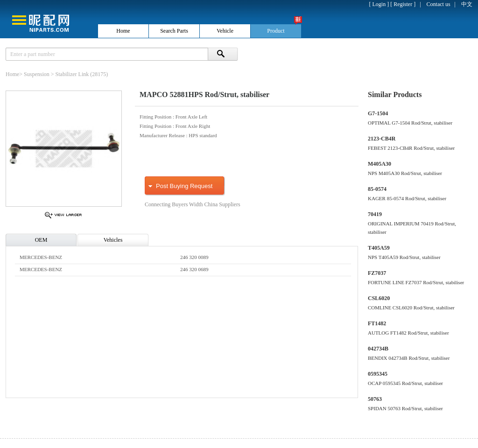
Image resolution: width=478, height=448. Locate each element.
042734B (378, 349)
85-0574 (377, 189)
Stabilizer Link (72, 74)
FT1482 (377, 323)
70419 (375, 214)
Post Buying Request (184, 186)
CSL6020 (379, 298)
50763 (375, 399)
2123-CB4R (382, 139)
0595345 (378, 374)
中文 (467, 4)
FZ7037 (377, 273)
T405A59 (379, 248)
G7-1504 (378, 113)
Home (12, 74)
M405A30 (380, 164)
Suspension (37, 74)
